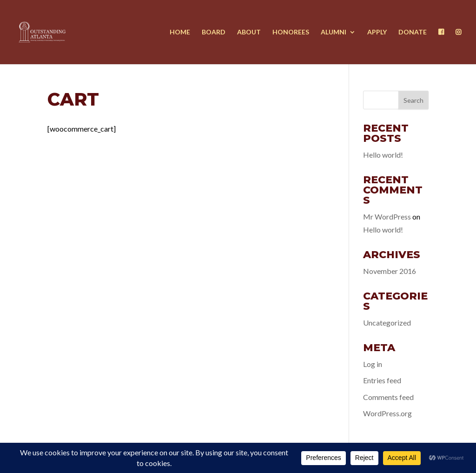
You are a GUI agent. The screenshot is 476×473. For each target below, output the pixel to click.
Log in (373, 364)
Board (214, 32)
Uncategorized (387, 323)
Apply (377, 32)
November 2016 (390, 271)
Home (180, 32)
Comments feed (388, 397)
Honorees (291, 32)
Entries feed (382, 380)
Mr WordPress (387, 217)
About (249, 32)
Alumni (334, 32)
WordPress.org (387, 413)
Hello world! (383, 155)
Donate (413, 32)
